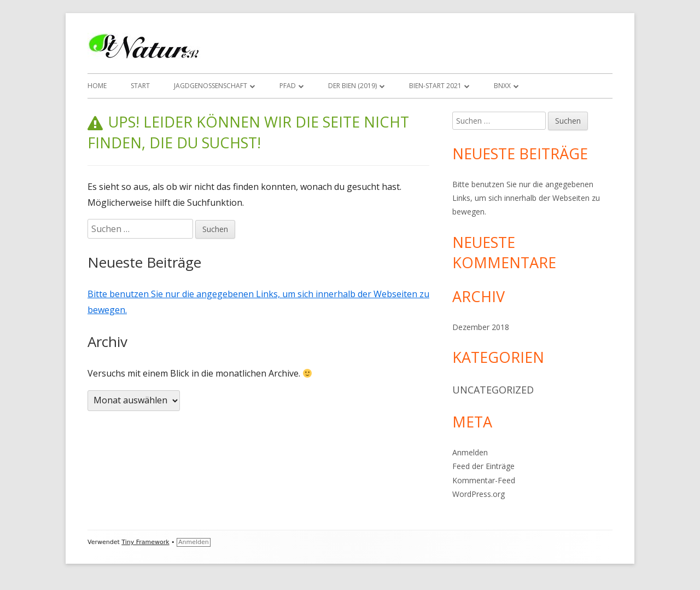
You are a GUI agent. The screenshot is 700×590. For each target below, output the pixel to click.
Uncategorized (493, 390)
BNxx (502, 86)
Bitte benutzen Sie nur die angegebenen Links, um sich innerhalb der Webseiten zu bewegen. (526, 198)
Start (140, 86)
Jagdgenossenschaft (211, 86)
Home (97, 86)
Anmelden (470, 452)
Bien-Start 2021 (435, 86)
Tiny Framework (145, 542)
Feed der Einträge (483, 466)
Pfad (288, 86)
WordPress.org (479, 494)
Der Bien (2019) (352, 86)
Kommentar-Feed (484, 480)
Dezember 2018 (481, 327)
